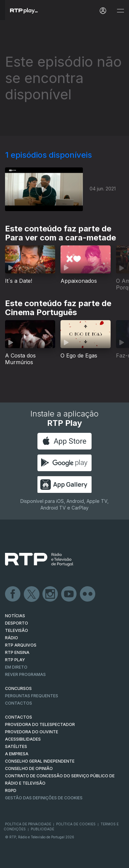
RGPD (11, 790)
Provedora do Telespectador (40, 724)
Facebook (13, 594)
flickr (88, 594)
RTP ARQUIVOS (21, 645)
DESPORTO (17, 623)
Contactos (19, 703)
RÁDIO (12, 638)
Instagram (50, 594)
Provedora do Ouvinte (32, 732)
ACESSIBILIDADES (23, 739)
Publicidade (42, 829)
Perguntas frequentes (32, 696)
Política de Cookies (76, 824)
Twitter (32, 594)
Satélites (16, 746)
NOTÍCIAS (15, 616)
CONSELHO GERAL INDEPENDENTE (40, 761)
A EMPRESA (17, 754)
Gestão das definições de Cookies (44, 798)
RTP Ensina (17, 652)
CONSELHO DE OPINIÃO (29, 768)
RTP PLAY (15, 660)
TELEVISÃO (17, 630)
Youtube (69, 594)
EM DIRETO (16, 667)
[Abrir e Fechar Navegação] (120, 11)
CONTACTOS (19, 717)
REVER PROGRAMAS (25, 674)
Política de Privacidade (28, 824)
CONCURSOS (18, 688)
